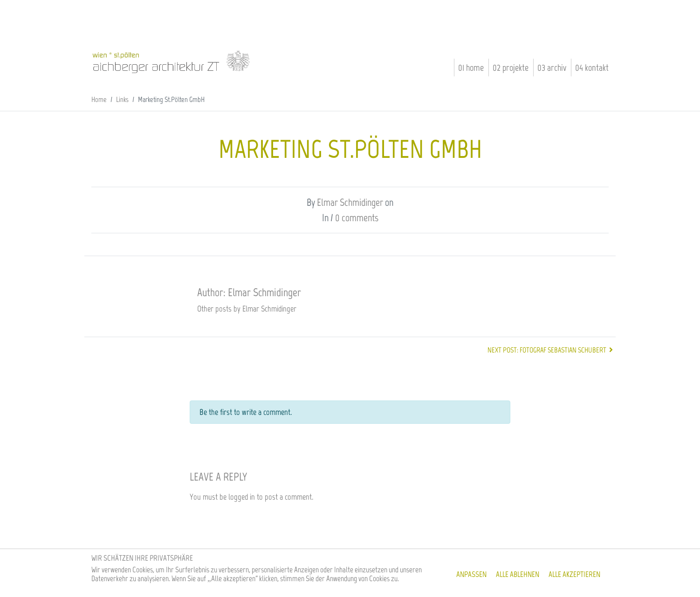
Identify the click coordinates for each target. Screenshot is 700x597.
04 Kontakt (592, 68)
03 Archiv (552, 68)
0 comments (357, 218)
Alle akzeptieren (574, 574)
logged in (242, 497)
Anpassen (471, 574)
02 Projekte (511, 68)
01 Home (471, 68)
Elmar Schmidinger (350, 202)
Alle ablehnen (518, 574)
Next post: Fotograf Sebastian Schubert (552, 350)
